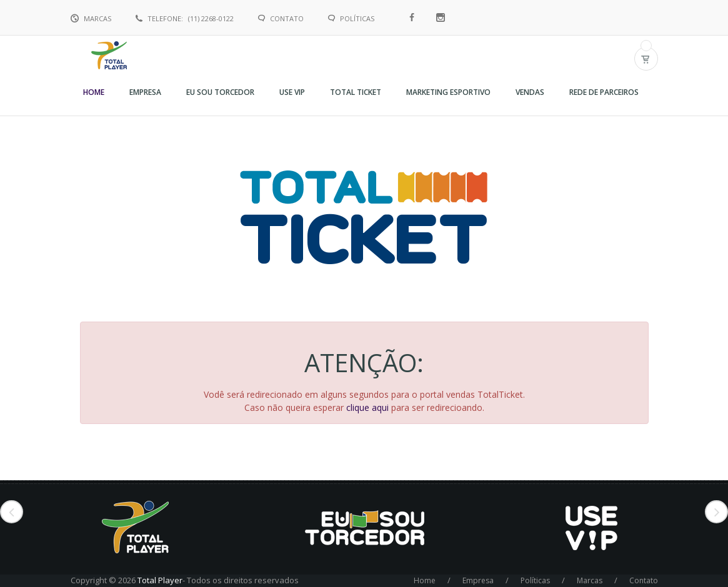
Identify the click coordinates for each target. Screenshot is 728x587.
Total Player (160, 580)
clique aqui (367, 407)
